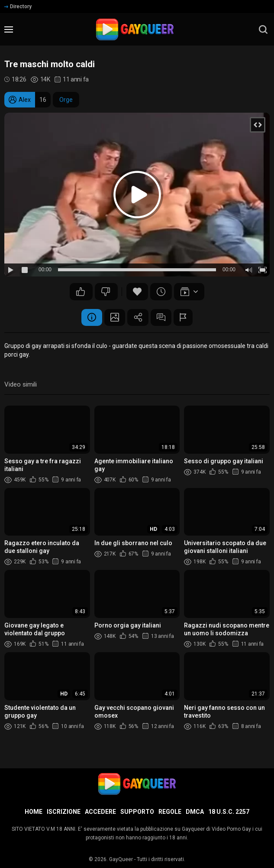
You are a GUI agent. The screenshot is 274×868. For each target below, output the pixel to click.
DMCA (195, 812)
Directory (18, 7)
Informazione (90, 318)
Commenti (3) (162, 318)
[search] (263, 29)
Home (34, 812)
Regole (170, 812)
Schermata (114, 318)
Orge (66, 100)
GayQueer (121, 859)
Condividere (138, 318)
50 (81, 292)
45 (106, 292)
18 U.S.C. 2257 (229, 812)
